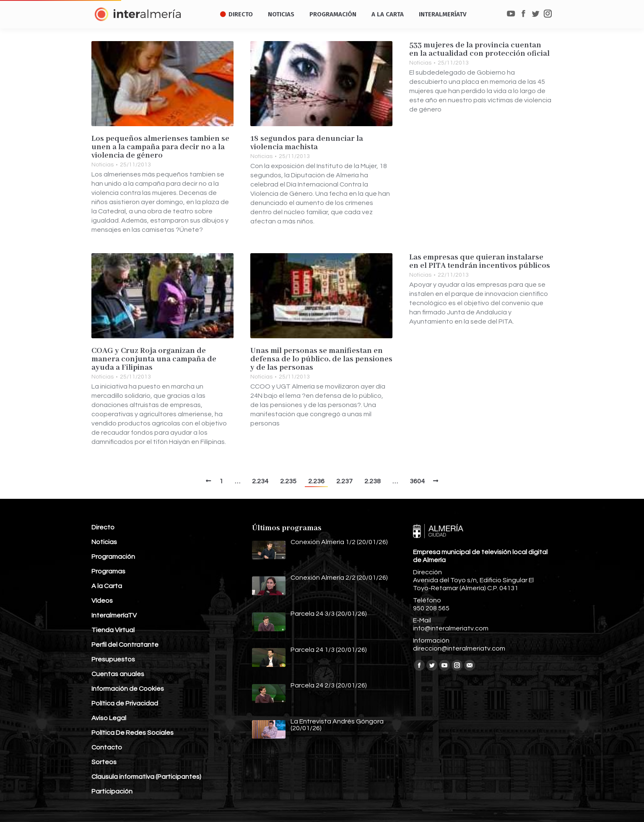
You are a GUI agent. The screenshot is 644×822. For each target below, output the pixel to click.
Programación (113, 557)
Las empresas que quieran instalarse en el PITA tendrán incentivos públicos (480, 262)
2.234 (260, 481)
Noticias (103, 165)
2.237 (344, 481)
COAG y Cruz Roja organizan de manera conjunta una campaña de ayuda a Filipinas (154, 359)
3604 (417, 481)
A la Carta (107, 586)
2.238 (373, 481)
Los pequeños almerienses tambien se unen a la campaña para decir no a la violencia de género (160, 147)
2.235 (288, 481)
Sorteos (104, 762)
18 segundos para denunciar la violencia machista (307, 143)
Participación (112, 791)
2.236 (316, 481)
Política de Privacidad (125, 703)
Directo (103, 527)
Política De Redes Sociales (132, 733)
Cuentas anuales (118, 674)
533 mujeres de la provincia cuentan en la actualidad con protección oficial (479, 49)
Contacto (107, 747)
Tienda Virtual (113, 630)
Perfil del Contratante (125, 645)
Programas (108, 571)
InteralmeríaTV (114, 615)
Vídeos (102, 601)
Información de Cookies (128, 689)
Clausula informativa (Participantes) (146, 777)
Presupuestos (113, 659)
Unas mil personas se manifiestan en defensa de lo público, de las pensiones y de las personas (321, 359)
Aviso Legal (109, 718)
